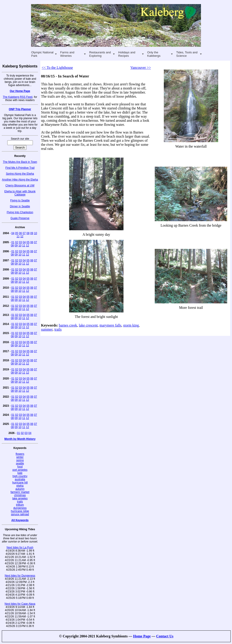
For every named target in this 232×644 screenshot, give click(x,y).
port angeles (20, 470)
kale (20, 473)
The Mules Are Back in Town (20, 162)
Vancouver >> (141, 68)
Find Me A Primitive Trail (20, 168)
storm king (131, 325)
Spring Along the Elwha (20, 174)
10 (35, 233)
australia (20, 479)
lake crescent (88, 325)
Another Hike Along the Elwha (20, 180)
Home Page (142, 636)
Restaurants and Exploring (100, 54)
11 (18, 236)
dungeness (20, 508)
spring (20, 460)
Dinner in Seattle (20, 206)
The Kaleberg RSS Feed (18, 97)
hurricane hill (20, 483)
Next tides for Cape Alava (20, 604)
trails (20, 502)
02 (17, 242)
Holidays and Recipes (127, 54)
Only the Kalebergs (154, 54)
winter (20, 457)
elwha (20, 486)
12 (22, 236)
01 (13, 242)
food (20, 467)
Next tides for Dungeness (20, 576)
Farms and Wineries (67, 54)
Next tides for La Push (20, 547)
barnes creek (68, 325)
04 (13, 233)
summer (47, 329)
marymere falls (110, 325)
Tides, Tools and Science (187, 54)
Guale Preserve (20, 218)
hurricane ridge (20, 511)
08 (28, 233)
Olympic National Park (42, 54)
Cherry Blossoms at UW (20, 186)
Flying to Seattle (20, 201)
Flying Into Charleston (20, 212)
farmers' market (20, 492)
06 (20, 233)
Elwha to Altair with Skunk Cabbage (20, 193)
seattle (20, 463)
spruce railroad (20, 514)
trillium (20, 505)
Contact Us (165, 636)
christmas (20, 495)
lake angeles (20, 498)
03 (20, 242)
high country (20, 476)
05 (17, 233)
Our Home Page (20, 91)
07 (24, 233)
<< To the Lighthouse (57, 68)
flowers (20, 454)
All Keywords (20, 520)
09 (32, 233)
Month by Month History (20, 439)
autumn (20, 489)
